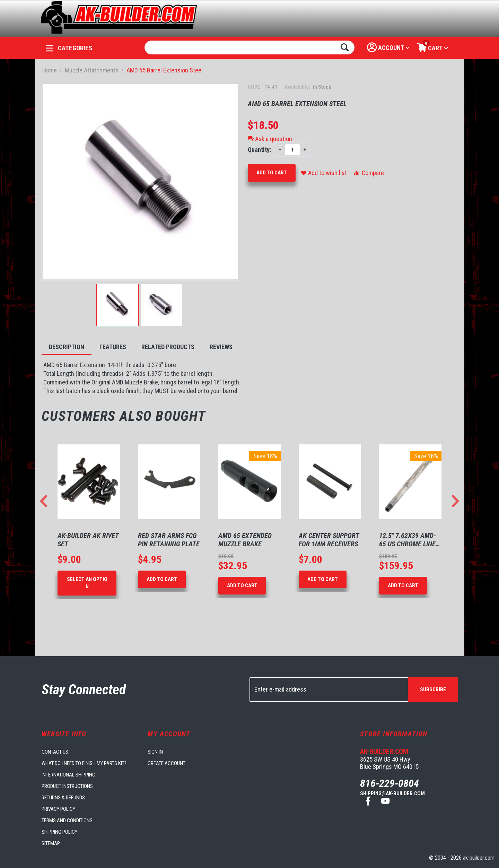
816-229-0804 (389, 783)
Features (113, 347)
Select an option (87, 583)
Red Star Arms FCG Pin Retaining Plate (169, 540)
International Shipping (68, 775)
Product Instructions (67, 786)
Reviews (221, 347)
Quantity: (259, 150)
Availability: (298, 87)
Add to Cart (272, 173)
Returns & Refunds (63, 798)
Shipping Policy (59, 832)
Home (50, 70)
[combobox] (250, 47)
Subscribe (433, 689)
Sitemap (51, 843)
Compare (368, 173)
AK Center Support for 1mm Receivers (329, 540)
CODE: (255, 87)
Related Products (168, 347)
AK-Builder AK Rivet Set (88, 540)
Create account (167, 763)
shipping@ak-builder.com (392, 793)
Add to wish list (324, 173)
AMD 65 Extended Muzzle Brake (245, 540)
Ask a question (270, 139)
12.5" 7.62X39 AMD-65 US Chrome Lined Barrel (409, 540)
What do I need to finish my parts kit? (84, 763)
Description (67, 347)
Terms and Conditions (67, 821)
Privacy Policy (58, 809)
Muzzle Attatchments (92, 70)
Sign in (155, 752)
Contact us (55, 752)
